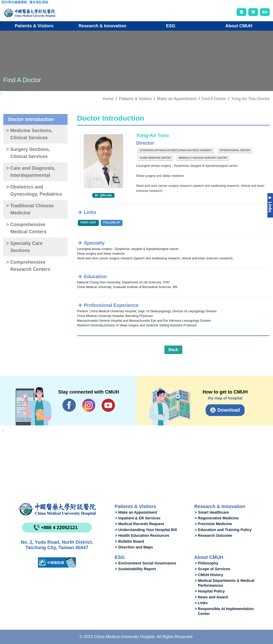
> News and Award (211, 597)
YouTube (108, 405)
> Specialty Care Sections (24, 247)
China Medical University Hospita (57, 509)
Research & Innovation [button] (102, 26)
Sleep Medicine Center (155, 158)
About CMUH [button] (239, 26)
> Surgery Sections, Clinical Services (28, 153)
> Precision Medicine (213, 524)
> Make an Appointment (136, 512)
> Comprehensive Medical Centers (26, 228)
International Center (235, 150)
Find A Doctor (214, 99)
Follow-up (112, 223)
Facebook (69, 405)
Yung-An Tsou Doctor (250, 99)
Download (229, 410)
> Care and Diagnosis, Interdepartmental (31, 172)
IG (89, 405)
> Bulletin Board (130, 541)
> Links (201, 603)
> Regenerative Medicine (217, 518)
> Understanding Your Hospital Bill (146, 530)
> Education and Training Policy (223, 530)
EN (265, 12)
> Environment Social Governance (146, 563)
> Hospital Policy (210, 591)
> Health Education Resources (142, 535)
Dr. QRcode (103, 195)
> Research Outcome (213, 535)
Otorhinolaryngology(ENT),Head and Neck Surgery (176, 150)
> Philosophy (206, 563)
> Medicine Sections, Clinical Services (29, 134)
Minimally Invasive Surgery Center (203, 158)
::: (4, 3)
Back (173, 350)
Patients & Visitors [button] (34, 26)
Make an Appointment (177, 99)
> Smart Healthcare (212, 512)
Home (108, 99)
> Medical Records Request (140, 524)
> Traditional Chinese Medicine (30, 209)
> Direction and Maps (134, 547)
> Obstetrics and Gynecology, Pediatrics (34, 191)
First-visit (88, 223)
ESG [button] (171, 26)
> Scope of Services (212, 569)
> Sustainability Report (136, 569)
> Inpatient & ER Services (138, 518)
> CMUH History (209, 575)
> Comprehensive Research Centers (28, 266)
